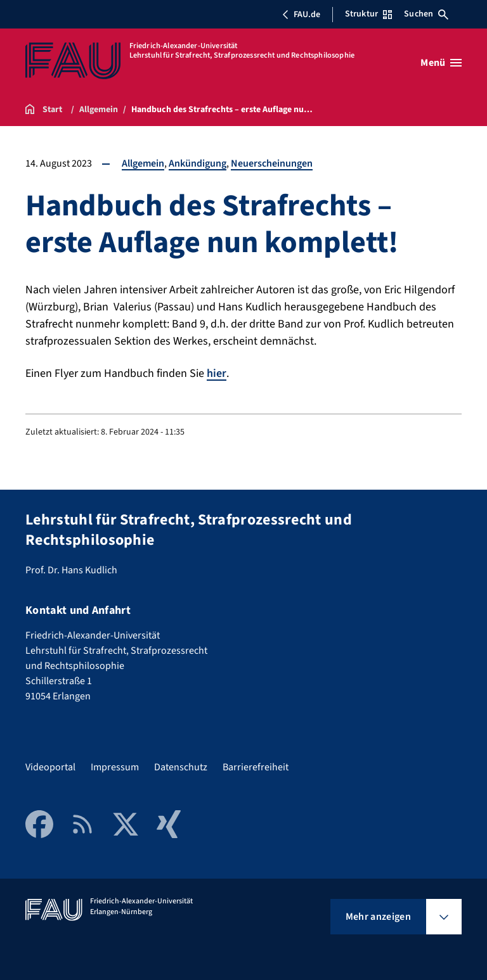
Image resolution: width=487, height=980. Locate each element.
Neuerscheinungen (272, 163)
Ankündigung (198, 163)
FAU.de (301, 15)
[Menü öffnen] (441, 63)
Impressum (115, 767)
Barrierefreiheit (256, 767)
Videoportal (50, 767)
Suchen (426, 14)
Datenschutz (181, 767)
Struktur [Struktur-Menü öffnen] (368, 14)
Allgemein (143, 163)
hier (217, 373)
